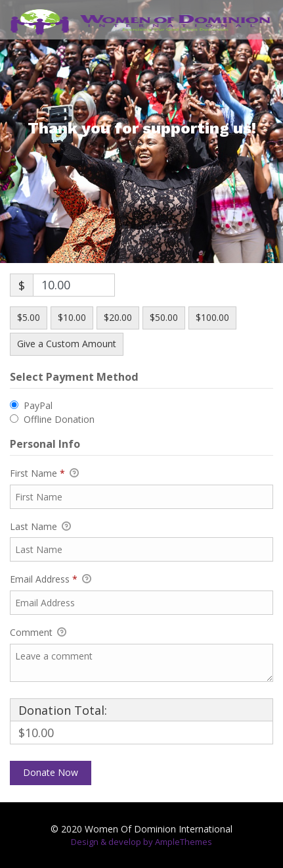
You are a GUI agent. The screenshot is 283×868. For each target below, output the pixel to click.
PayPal (38, 405)
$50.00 (164, 317)
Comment (38, 633)
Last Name (40, 527)
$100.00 (212, 317)
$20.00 (118, 317)
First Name (44, 473)
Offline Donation (59, 419)
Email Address (51, 579)
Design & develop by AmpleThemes (141, 842)
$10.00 (72, 317)
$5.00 (29, 317)
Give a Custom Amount (67, 344)
